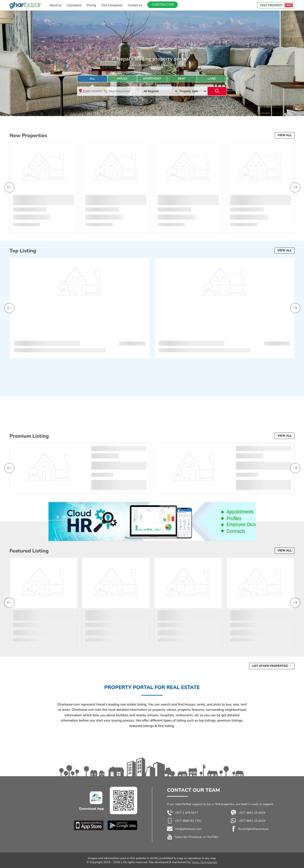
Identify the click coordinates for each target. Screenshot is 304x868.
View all (285, 135)
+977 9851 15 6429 (248, 813)
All (92, 79)
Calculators (74, 5)
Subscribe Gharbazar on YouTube (196, 837)
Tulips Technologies (205, 862)
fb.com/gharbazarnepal (253, 829)
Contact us (135, 5)
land (212, 79)
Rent (182, 79)
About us (56, 5)
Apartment (152, 79)
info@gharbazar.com (188, 829)
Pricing (91, 5)
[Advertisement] (152, 115)
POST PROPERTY (276, 5)
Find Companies (112, 5)
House (122, 79)
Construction (163, 5)
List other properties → (272, 666)
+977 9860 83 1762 (188, 821)
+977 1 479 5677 (183, 813)
